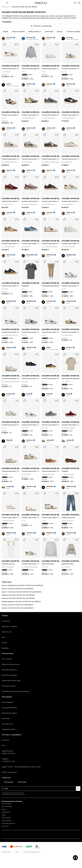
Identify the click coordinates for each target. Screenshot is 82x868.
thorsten (30, 38)
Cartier (4, 815)
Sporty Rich (5, 826)
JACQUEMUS (6, 812)
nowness (50, 301)
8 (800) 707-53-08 (8, 753)
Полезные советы (9, 686)
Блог (3, 637)
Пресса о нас (7, 632)
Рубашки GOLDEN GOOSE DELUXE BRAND (18, 595)
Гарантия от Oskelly (9, 626)
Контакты (5, 740)
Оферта (17, 852)
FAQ (3, 746)
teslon (9, 84)
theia (28, 394)
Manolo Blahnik (6, 821)
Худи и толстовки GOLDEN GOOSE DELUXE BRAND (22, 592)
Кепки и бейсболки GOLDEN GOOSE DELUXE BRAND (22, 585)
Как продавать (7, 702)
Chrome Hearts (7, 804)
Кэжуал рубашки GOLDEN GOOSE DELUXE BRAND (21, 602)
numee (49, 440)
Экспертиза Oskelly (9, 708)
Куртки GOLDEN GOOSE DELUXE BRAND (18, 589)
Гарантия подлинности (11, 664)
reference (50, 255)
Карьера (5, 648)
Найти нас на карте (9, 772)
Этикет (4, 643)
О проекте (6, 621)
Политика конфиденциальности (32, 852)
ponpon (69, 348)
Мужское (5, 7)
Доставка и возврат (9, 675)
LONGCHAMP (6, 818)
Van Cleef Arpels (7, 807)
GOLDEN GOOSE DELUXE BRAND (11, 66)
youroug (69, 38)
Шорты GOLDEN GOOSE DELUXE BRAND (17, 608)
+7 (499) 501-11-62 (8, 761)
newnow (10, 38)
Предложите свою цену (11, 681)
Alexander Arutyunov (8, 823)
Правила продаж (6, 852)
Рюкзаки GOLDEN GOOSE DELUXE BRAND (18, 598)
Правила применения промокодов (15, 691)
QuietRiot (70, 255)
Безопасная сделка (9, 670)
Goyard (4, 809)
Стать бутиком (7, 724)
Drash (48, 348)
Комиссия (5, 718)
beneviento (31, 255)
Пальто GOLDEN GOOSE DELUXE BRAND (17, 605)
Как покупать (7, 659)
